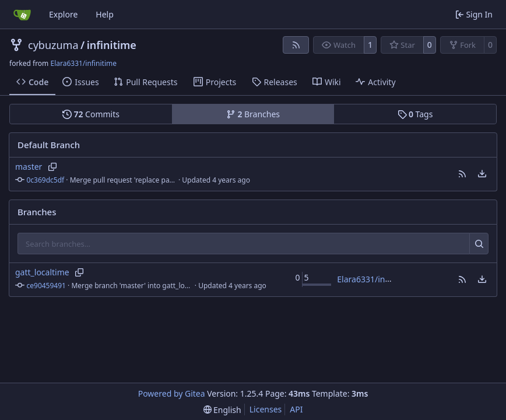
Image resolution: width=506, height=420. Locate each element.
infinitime (112, 45)
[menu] (482, 174)
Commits (91, 114)
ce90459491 (46, 286)
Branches (253, 114)
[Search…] (479, 244)
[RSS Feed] (296, 45)
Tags (415, 114)
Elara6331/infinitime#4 (381, 279)
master (29, 167)
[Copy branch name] (52, 167)
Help (105, 14)
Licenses (266, 409)
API (296, 409)
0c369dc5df (46, 180)
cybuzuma (53, 45)
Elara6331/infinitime (83, 63)
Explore (63, 14)
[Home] (22, 15)
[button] (462, 174)
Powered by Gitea (172, 393)
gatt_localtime (42, 272)
